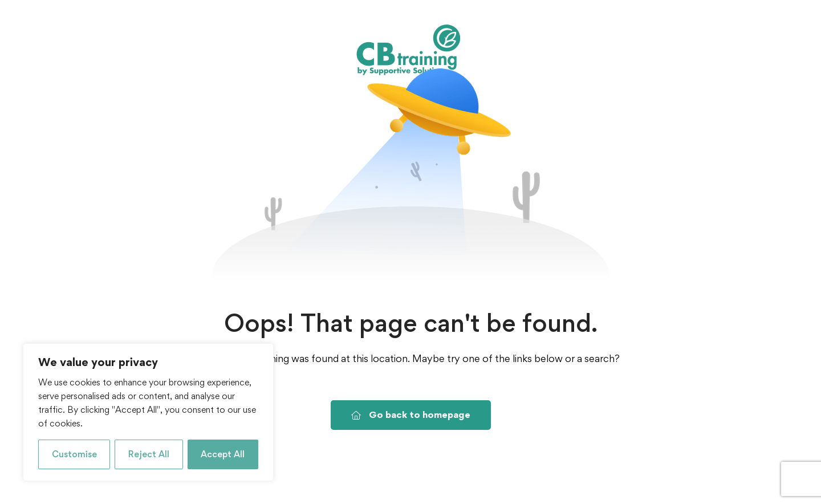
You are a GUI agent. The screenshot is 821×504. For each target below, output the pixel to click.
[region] (148, 412)
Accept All (223, 454)
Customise (74, 454)
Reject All (149, 454)
